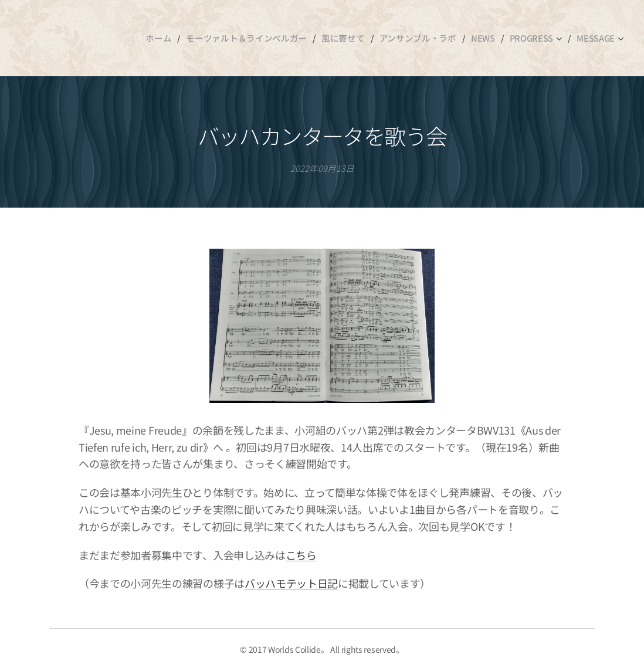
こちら (301, 555)
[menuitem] (174, 38)
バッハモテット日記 (291, 584)
